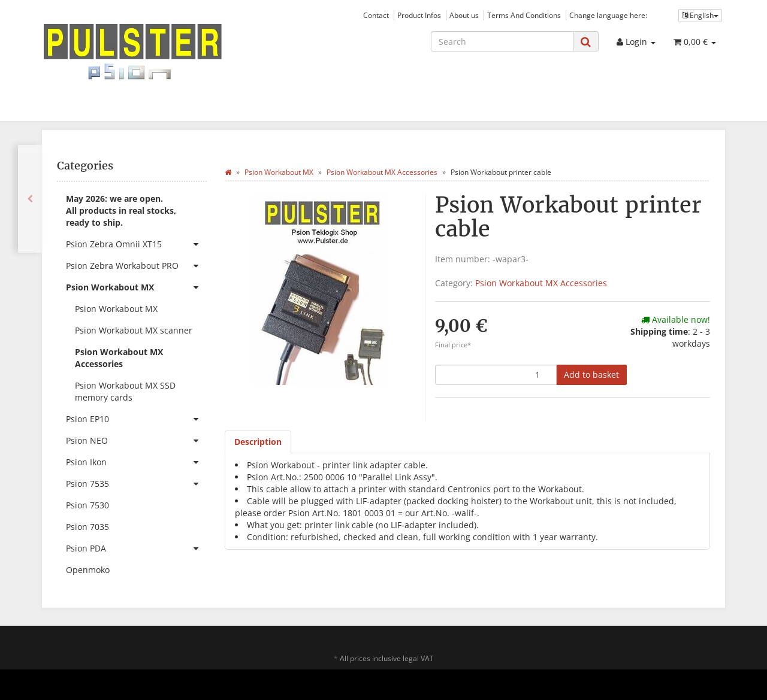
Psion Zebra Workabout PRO (136, 266)
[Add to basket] (591, 375)
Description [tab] (258, 442)
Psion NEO (136, 441)
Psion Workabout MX (136, 287)
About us (464, 15)
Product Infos (419, 15)
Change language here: (608, 15)
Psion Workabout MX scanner (134, 330)
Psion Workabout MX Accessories (541, 283)
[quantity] (496, 375)
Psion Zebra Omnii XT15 (136, 244)
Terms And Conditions (524, 15)
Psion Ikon (136, 462)
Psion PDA (136, 549)
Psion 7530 (87, 505)
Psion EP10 (136, 419)
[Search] (502, 41)
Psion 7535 (136, 484)
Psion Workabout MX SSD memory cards (125, 391)
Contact (376, 15)
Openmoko (88, 570)
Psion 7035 (87, 527)
